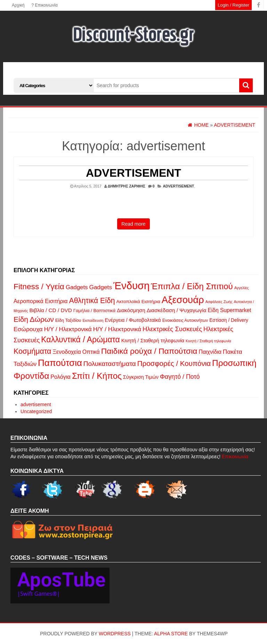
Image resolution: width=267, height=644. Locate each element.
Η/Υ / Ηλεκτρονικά (68, 329)
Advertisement (133, 173)
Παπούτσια (60, 363)
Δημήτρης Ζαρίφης (127, 186)
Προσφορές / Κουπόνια (174, 363)
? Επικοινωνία (44, 5)
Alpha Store (171, 634)
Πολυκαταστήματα (110, 364)
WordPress (115, 634)
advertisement (178, 186)
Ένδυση (131, 286)
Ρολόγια (60, 377)
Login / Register (233, 5)
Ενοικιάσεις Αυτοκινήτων (185, 320)
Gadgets (77, 287)
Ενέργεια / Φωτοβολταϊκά (133, 320)
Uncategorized (36, 411)
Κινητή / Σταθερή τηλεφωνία (153, 341)
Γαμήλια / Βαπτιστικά (94, 311)
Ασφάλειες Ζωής (219, 302)
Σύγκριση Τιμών (141, 377)
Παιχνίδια (210, 352)
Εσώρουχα (28, 329)
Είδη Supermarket (229, 310)
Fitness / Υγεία (39, 286)
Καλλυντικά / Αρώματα (80, 340)
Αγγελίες (242, 288)
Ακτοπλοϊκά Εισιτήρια (138, 302)
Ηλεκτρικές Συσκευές (172, 329)
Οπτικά (91, 352)
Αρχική (18, 5)
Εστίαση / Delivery (229, 320)
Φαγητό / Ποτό (180, 377)
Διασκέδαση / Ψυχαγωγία (177, 310)
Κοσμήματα (32, 351)
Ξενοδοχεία (67, 352)
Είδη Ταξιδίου (68, 320)
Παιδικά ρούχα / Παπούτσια (149, 351)
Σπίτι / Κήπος (97, 376)
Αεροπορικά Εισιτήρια (41, 301)
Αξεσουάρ (183, 300)
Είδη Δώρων (34, 319)
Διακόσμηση (131, 310)
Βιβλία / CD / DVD (50, 310)
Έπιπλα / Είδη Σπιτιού (192, 286)
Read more (133, 224)
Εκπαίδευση (93, 320)
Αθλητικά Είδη (92, 300)
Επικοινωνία (235, 457)
